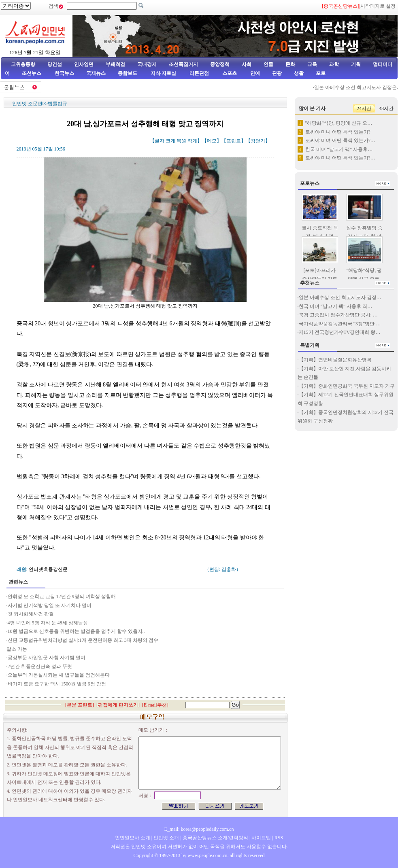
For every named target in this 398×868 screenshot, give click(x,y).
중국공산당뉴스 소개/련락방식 (215, 838)
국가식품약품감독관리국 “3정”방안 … (340, 324)
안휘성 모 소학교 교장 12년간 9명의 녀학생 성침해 (62, 596)
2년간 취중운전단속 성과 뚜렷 (40, 666)
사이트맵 (261, 838)
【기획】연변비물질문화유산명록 (335, 360)
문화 (290, 64)
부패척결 (115, 64)
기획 (356, 64)
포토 (321, 73)
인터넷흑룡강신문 (48, 569)
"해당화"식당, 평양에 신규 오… (339, 123)
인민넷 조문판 (27, 104)
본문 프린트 (80, 705)
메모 (212, 141)
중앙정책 (220, 64)
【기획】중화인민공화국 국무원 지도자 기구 (347, 386)
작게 (192, 141)
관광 (277, 73)
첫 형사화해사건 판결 (31, 614)
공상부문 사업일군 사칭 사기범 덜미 (47, 658)
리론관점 (199, 73)
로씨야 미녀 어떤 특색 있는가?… (340, 140)
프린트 (234, 141)
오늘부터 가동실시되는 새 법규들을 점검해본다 (59, 675)
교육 (312, 64)
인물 (268, 64)
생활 (299, 73)
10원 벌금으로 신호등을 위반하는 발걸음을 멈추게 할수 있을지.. (76, 631)
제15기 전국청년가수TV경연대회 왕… (340, 332)
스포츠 (229, 73)
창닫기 (258, 141)
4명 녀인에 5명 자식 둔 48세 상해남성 (48, 623)
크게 (170, 141)
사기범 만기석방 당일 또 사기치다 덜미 (50, 605)
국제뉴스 (96, 73)
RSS (279, 838)
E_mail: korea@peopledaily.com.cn (199, 829)
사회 (247, 64)
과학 (334, 64)
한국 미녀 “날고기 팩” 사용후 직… (336, 306)
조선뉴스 (32, 73)
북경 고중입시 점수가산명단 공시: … (338, 315)
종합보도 (128, 73)
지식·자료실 (164, 73)
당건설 (55, 64)
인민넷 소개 (166, 838)
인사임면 (84, 64)
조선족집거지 (183, 64)
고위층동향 (23, 64)
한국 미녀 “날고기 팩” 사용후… (339, 149)
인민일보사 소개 (133, 838)
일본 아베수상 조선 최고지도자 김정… (340, 297)
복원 (181, 141)
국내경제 (147, 64)
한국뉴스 (64, 73)
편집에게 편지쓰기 (118, 705)
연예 (254, 73)
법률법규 (57, 104)
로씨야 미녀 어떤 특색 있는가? (338, 132)
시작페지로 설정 (378, 6)
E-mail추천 (155, 705)
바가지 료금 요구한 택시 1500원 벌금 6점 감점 (57, 684)
